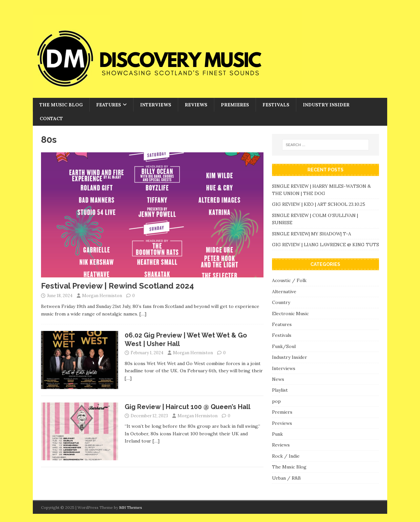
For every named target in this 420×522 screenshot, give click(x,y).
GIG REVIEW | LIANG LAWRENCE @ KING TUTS (325, 245)
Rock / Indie (286, 456)
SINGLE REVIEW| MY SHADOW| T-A (312, 234)
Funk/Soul (284, 346)
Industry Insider (326, 105)
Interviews (156, 105)
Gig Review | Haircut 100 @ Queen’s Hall (188, 407)
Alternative (284, 292)
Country (281, 302)
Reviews (196, 105)
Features (109, 105)
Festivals (276, 105)
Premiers (282, 412)
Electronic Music (290, 314)
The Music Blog (61, 105)
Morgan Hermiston (102, 296)
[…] (143, 314)
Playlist (280, 390)
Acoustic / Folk (289, 280)
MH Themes (131, 507)
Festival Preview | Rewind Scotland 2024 (117, 286)
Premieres (235, 105)
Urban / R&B (286, 478)
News (278, 379)
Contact (51, 119)
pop (276, 401)
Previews (282, 423)
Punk (277, 434)
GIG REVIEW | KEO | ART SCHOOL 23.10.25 (319, 204)
